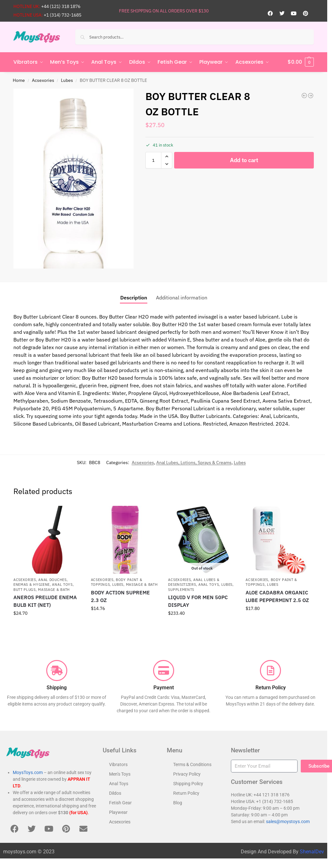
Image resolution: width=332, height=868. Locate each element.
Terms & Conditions (192, 764)
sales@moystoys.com (288, 821)
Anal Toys (62, 585)
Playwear (118, 812)
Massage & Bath (54, 590)
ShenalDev (312, 852)
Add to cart (244, 160)
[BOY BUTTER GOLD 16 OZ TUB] (311, 96)
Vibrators (118, 764)
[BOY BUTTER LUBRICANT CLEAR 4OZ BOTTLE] (304, 96)
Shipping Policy (188, 784)
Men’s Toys (120, 774)
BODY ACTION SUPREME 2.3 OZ (120, 596)
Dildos (115, 793)
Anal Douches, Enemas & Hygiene (41, 582)
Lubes (67, 80)
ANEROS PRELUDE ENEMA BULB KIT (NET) (45, 601)
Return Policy (186, 793)
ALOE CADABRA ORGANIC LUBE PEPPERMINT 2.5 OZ (277, 596)
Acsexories (43, 80)
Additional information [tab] (182, 298)
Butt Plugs (25, 590)
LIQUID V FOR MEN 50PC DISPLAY (198, 601)
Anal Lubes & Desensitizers (194, 582)
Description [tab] (134, 298)
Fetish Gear (120, 803)
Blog (178, 803)
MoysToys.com (28, 772)
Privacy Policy (187, 774)
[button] (301, 62)
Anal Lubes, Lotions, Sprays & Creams (194, 463)
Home (19, 80)
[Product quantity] (153, 160)
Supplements (181, 590)
